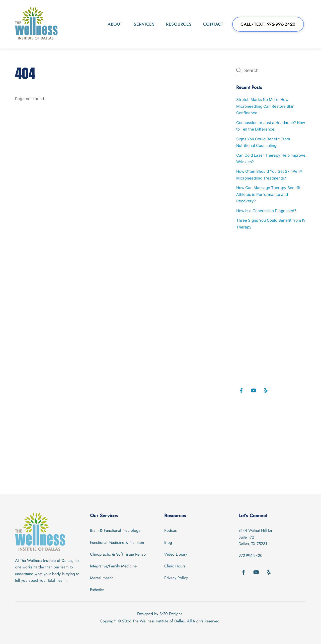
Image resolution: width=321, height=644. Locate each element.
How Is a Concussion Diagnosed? (266, 211)
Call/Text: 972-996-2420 (268, 24)
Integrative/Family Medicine (113, 566)
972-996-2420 (251, 555)
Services (144, 24)
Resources (179, 24)
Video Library (176, 554)
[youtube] (254, 390)
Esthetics (97, 590)
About (115, 24)
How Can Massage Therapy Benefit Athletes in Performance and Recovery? (268, 194)
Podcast (171, 530)
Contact (213, 24)
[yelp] (266, 390)
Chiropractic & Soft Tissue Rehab (118, 554)
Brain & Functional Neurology (115, 530)
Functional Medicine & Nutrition (117, 542)
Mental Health (102, 578)
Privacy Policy (176, 578)
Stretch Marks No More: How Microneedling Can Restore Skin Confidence (265, 106)
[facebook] (241, 390)
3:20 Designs (171, 614)
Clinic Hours (175, 566)
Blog (168, 542)
